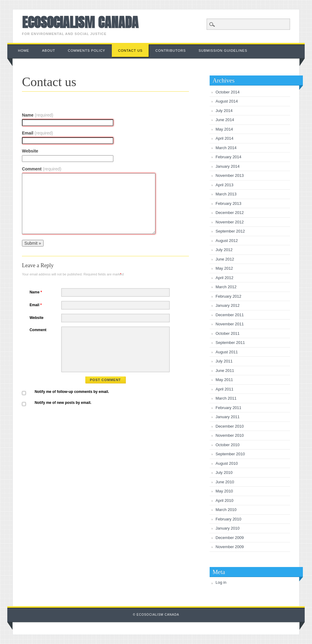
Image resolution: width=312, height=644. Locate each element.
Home (24, 51)
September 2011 (230, 343)
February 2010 (229, 519)
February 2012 (229, 296)
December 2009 (230, 538)
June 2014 (225, 120)
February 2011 (229, 408)
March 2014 (226, 148)
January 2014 (228, 166)
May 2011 (224, 380)
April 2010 (225, 501)
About (49, 51)
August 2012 (227, 241)
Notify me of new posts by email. (63, 403)
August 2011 (227, 352)
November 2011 (230, 324)
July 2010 (224, 473)
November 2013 (230, 175)
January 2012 (228, 305)
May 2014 (224, 129)
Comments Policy (87, 51)
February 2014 (229, 157)
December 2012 (230, 213)
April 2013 (225, 185)
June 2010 (225, 482)
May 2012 (224, 268)
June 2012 (225, 259)
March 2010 (226, 510)
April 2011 (225, 389)
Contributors (171, 51)
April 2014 (225, 138)
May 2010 (224, 491)
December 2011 (230, 315)
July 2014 (224, 111)
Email (37, 133)
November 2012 (230, 222)
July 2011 (224, 361)
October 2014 (228, 92)
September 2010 (230, 454)
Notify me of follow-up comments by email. (72, 392)
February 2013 (229, 203)
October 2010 (228, 445)
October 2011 (228, 333)
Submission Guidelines (223, 51)
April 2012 (225, 278)
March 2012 (226, 287)
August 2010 (227, 463)
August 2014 (227, 101)
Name (38, 115)
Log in (221, 582)
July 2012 (224, 250)
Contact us (130, 51)
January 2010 (228, 528)
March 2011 (226, 398)
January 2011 (228, 417)
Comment (42, 169)
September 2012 (230, 231)
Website (30, 151)
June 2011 (225, 371)
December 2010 (230, 426)
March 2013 (226, 194)
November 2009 (230, 547)
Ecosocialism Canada (80, 22)
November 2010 (230, 435)
